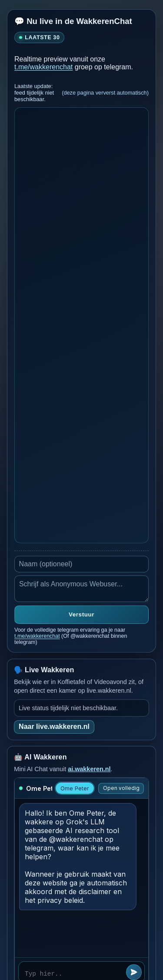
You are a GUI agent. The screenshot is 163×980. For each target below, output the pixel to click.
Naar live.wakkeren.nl (54, 726)
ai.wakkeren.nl (89, 769)
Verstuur (81, 614)
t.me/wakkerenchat (43, 67)
